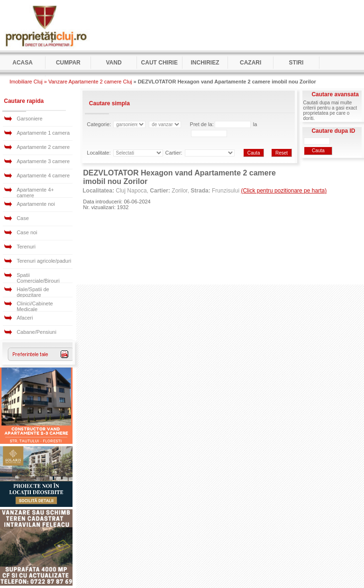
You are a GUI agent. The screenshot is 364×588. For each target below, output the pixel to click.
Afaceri (25, 318)
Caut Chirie (159, 63)
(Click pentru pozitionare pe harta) (284, 191)
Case (23, 218)
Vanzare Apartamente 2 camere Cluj (90, 82)
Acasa (23, 63)
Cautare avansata (335, 94)
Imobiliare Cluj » (28, 82)
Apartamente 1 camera (43, 133)
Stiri (296, 63)
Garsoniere (29, 119)
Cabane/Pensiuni (36, 332)
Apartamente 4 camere (43, 175)
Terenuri (26, 247)
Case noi (27, 232)
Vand (114, 63)
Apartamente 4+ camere (35, 193)
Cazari (250, 63)
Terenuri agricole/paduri (44, 261)
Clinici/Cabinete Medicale (35, 306)
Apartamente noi (36, 204)
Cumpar (68, 63)
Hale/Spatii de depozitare (33, 292)
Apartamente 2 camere (43, 147)
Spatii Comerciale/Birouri (38, 278)
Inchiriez (205, 63)
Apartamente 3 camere (43, 161)
